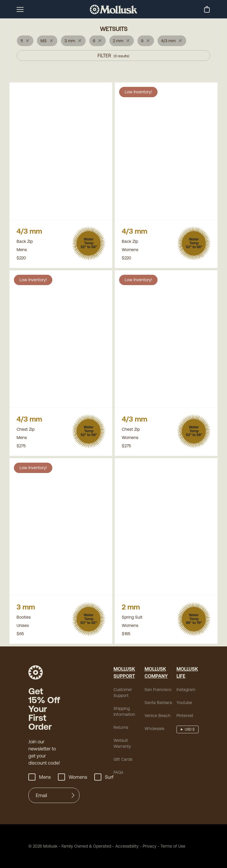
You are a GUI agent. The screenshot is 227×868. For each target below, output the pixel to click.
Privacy (150, 848)
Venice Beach (158, 717)
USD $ (190, 731)
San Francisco (158, 691)
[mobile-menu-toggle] (20, 9)
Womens (73, 779)
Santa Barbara (158, 704)
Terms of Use (173, 848)
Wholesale (154, 730)
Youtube (184, 704)
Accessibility (125, 848)
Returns (121, 729)
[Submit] (73, 797)
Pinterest (185, 717)
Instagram (186, 691)
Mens (40, 779)
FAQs (118, 774)
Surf (104, 779)
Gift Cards (123, 761)
